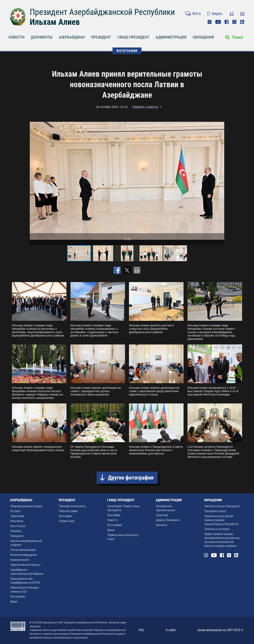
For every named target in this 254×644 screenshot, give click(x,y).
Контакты (162, 525)
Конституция (18, 526)
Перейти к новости (145, 107)
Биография (65, 516)
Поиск (238, 37)
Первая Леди (67, 521)
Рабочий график (68, 511)
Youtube (218, 22)
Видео (217, 14)
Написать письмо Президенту (222, 506)
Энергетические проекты (25, 565)
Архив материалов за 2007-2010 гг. (221, 630)
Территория (17, 516)
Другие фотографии (131, 478)
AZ (232, 14)
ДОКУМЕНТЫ (42, 37)
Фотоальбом (18, 597)
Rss (242, 22)
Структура (162, 515)
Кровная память (20, 560)
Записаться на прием (217, 529)
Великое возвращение (24, 555)
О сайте (171, 630)
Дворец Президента (168, 520)
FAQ (141, 630)
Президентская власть (72, 506)
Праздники (17, 536)
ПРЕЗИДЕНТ (101, 37)
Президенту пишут (215, 511)
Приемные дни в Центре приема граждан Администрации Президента (221, 520)
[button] (221, 181)
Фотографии (115, 525)
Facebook (227, 22)
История (15, 511)
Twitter (234, 22)
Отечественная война (23, 550)
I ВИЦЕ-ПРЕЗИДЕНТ (133, 37)
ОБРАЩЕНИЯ (203, 37)
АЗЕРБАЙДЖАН (72, 37)
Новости (112, 520)
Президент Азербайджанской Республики (102, 12)
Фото (197, 14)
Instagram (210, 22)
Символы (16, 531)
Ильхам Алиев (55, 22)
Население (17, 521)
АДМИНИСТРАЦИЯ (171, 37)
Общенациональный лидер (26, 506)
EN (242, 14)
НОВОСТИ (16, 37)
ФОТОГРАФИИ (127, 51)
